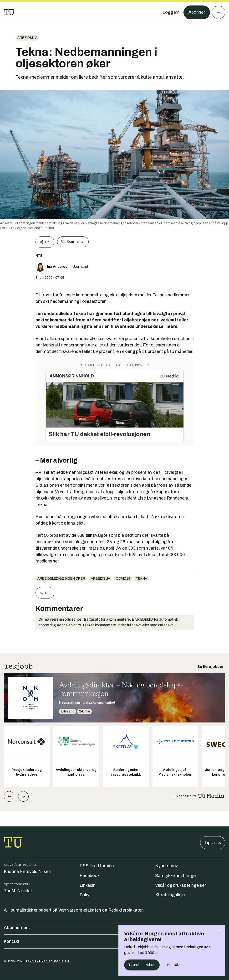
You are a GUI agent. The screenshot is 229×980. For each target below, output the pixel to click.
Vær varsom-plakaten (80, 910)
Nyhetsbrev (166, 866)
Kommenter (73, 242)
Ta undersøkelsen (142, 965)
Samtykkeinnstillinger (176, 876)
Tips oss (213, 843)
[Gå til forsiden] (9, 12)
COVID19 (123, 579)
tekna (142, 579)
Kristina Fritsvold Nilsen (27, 872)
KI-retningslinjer (171, 895)
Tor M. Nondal (18, 891)
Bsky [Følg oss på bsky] (84, 895)
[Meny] (219, 12)
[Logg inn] (171, 12)
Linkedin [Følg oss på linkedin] (88, 885)
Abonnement (114, 928)
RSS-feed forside (97, 866)
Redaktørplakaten (126, 910)
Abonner (197, 12)
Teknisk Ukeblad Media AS (47, 961)
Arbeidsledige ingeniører (61, 579)
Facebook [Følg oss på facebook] (90, 876)
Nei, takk (174, 965)
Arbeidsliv (27, 38)
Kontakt (114, 941)
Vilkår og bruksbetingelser (181, 885)
